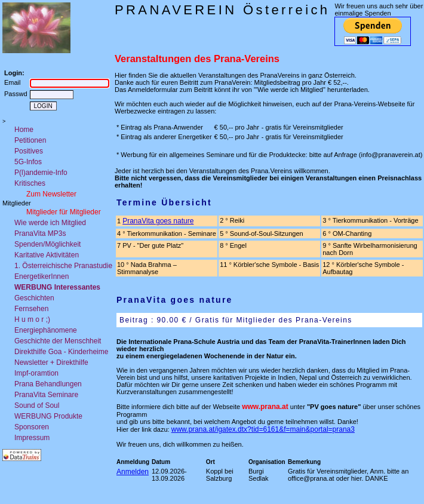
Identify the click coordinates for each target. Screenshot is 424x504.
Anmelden (133, 472)
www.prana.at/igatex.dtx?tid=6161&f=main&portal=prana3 (263, 429)
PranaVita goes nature (158, 221)
